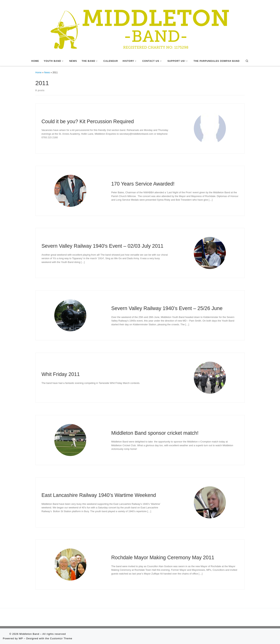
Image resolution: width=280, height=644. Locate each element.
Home (39, 73)
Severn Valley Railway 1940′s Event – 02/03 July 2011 (102, 246)
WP (21, 638)
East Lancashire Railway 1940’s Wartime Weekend (99, 495)
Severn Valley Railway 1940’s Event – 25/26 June (167, 308)
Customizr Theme (61, 638)
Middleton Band (29, 634)
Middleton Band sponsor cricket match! (155, 433)
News (47, 73)
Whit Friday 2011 (61, 374)
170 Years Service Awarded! (143, 184)
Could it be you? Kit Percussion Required (88, 121)
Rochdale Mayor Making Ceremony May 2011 (163, 558)
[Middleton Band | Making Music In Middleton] (140, 28)
